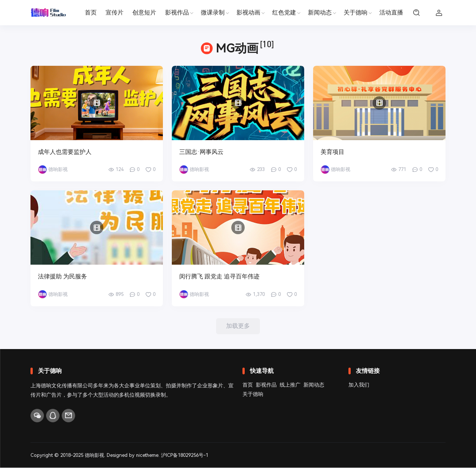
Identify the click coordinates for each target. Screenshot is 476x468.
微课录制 (213, 12)
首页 (91, 12)
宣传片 (115, 12)
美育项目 (332, 152)
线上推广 (290, 385)
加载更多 (238, 326)
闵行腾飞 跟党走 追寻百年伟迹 (219, 276)
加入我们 (359, 385)
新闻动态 (320, 12)
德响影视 (94, 455)
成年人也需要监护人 (65, 152)
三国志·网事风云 (201, 152)
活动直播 (391, 12)
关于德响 (356, 12)
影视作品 (177, 12)
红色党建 (284, 12)
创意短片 (144, 12)
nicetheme (148, 455)
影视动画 (248, 12)
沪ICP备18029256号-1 (185, 455)
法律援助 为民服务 (62, 276)
